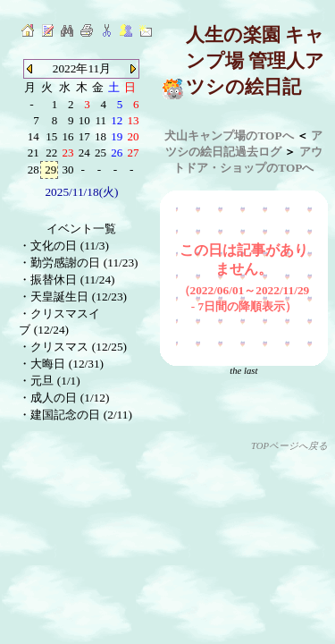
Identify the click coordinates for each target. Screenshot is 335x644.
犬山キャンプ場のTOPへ (229, 136)
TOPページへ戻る (289, 446)
